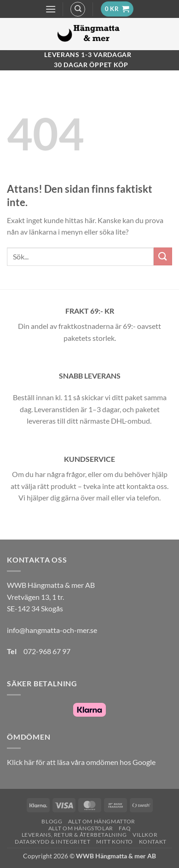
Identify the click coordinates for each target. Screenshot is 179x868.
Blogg (52, 821)
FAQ (125, 828)
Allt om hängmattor (102, 821)
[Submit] (163, 256)
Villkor (145, 835)
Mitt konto (115, 842)
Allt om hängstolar (81, 828)
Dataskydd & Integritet (52, 842)
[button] (51, 9)
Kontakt (153, 842)
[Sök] (78, 9)
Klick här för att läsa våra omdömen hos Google (81, 762)
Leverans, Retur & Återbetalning (74, 835)
